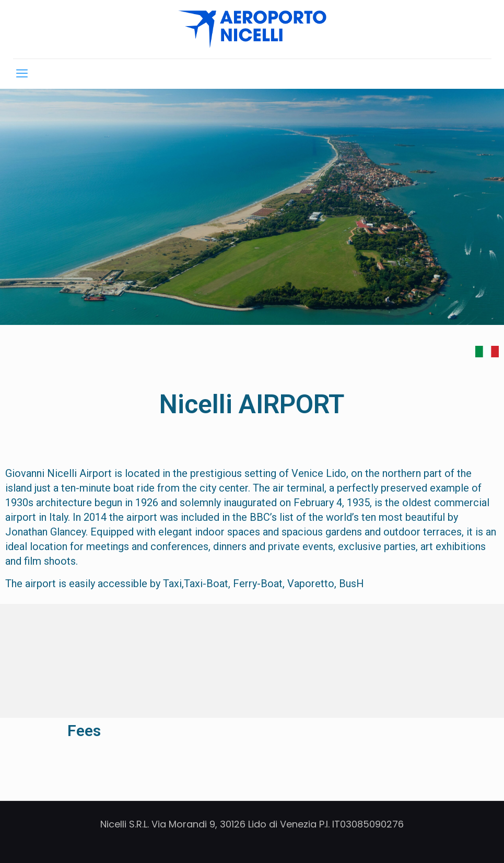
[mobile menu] (22, 74)
